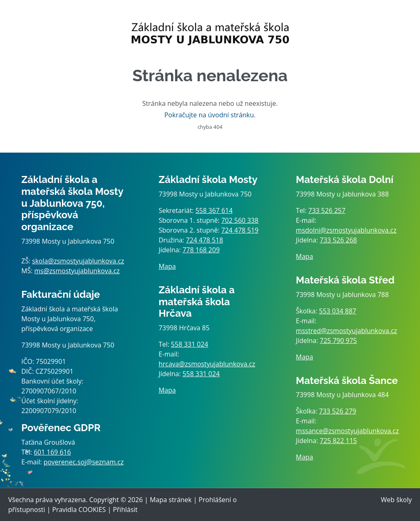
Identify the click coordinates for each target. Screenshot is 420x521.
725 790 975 (339, 340)
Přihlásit (125, 510)
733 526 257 (327, 210)
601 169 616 (52, 452)
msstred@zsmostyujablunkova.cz (346, 331)
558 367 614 (214, 210)
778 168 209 (201, 250)
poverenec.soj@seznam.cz (83, 462)
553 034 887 (338, 311)
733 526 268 (339, 240)
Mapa (167, 266)
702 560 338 (240, 220)
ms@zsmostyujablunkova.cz (77, 271)
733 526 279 (338, 411)
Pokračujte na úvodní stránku (209, 115)
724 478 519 (240, 230)
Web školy (396, 500)
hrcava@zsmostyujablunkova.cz (207, 364)
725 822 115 (339, 441)
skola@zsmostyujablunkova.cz (78, 261)
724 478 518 (204, 240)
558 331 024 (190, 344)
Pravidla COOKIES (79, 510)
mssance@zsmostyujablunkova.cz (347, 431)
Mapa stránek (171, 500)
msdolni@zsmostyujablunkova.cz (346, 230)
